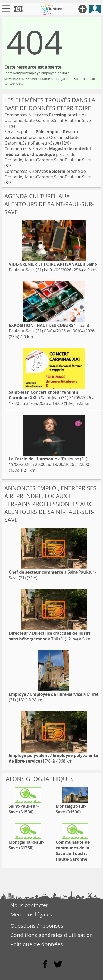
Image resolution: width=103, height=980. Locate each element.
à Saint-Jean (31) (43, 395)
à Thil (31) (50, 636)
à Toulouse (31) (48, 459)
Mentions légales (31, 914)
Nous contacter (29, 905)
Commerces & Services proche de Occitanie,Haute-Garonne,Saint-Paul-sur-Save (48, 118)
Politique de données (37, 944)
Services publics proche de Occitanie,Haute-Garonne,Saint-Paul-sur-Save (43, 137)
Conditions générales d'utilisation (52, 935)
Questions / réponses (37, 926)
